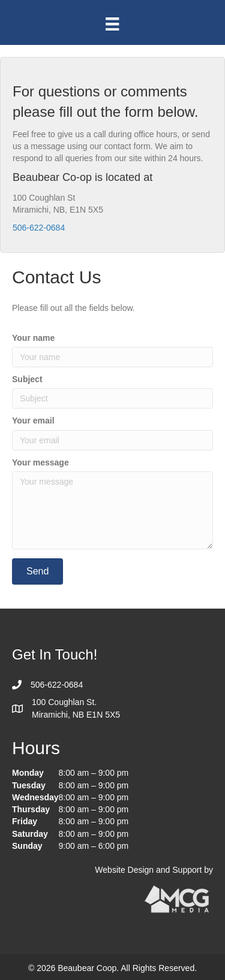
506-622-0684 (39, 228)
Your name (33, 338)
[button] (37, 571)
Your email (33, 421)
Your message (40, 462)
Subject (27, 379)
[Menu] (112, 24)
